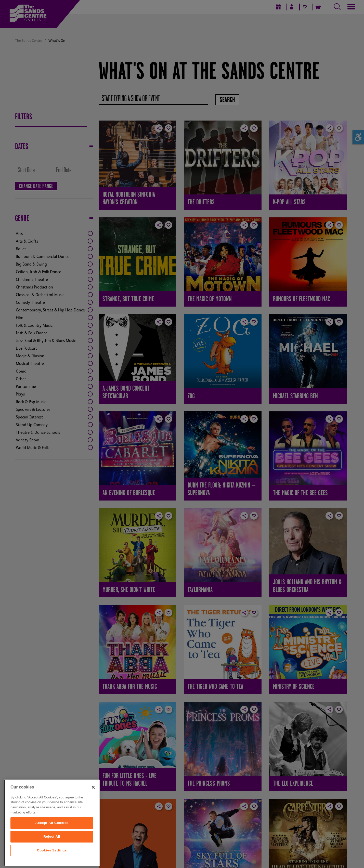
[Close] (93, 814)
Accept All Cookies (52, 850)
